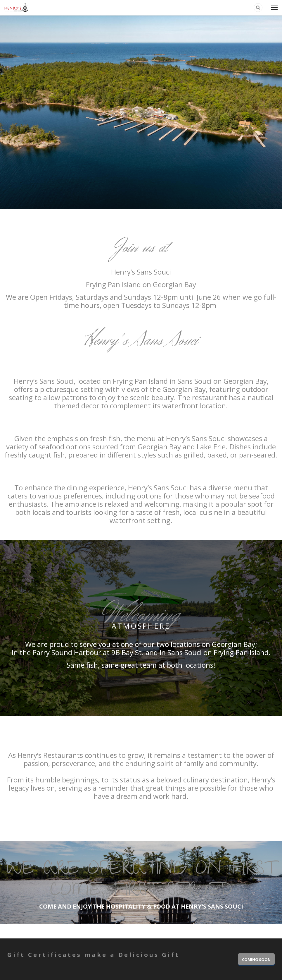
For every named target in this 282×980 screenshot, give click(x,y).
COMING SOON (256, 960)
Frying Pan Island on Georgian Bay (141, 284)
